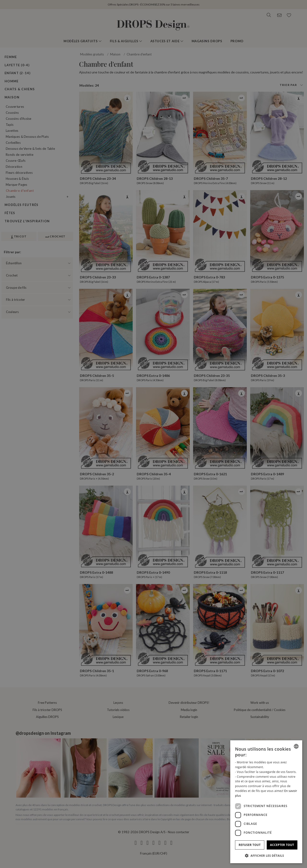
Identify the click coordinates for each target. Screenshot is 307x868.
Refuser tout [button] (250, 845)
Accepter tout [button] (282, 845)
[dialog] (266, 802)
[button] (266, 856)
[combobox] (296, 746)
